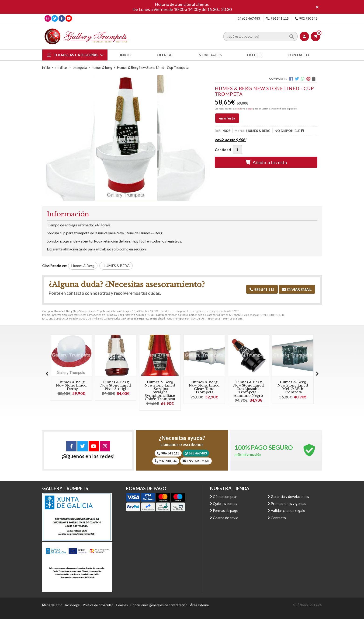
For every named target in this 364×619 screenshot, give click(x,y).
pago (250, 109)
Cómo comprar (225, 496)
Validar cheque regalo (288, 510)
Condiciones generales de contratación (159, 605)
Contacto (278, 518)
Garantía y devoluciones (290, 496)
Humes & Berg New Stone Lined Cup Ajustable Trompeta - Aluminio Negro (248, 389)
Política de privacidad (98, 605)
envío (239, 109)
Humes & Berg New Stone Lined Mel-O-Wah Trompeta (293, 387)
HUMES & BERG (268, 315)
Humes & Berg (228, 315)
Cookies (122, 605)
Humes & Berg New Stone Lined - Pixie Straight (116, 385)
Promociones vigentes (288, 503)
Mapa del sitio (52, 605)
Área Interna (199, 605)
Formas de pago (226, 510)
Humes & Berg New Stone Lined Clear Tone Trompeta (204, 387)
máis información (248, 454)
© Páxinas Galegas (307, 605)
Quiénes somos (225, 503)
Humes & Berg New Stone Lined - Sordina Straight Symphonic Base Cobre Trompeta (160, 390)
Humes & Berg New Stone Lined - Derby (71, 385)
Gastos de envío (226, 518)
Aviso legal (73, 605)
